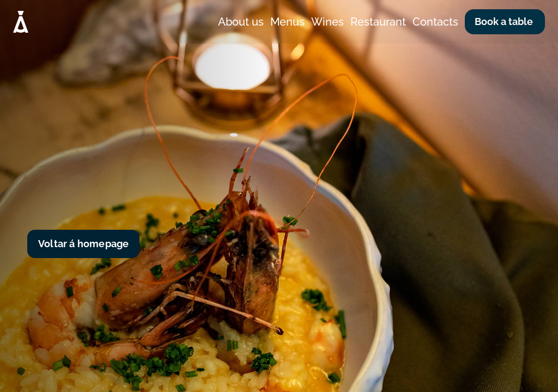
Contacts (435, 22)
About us (241, 22)
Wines (327, 22)
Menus (287, 22)
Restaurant (378, 22)
